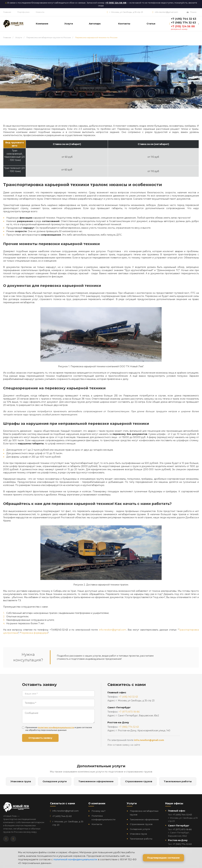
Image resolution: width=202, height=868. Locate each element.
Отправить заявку (40, 738)
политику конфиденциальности (56, 727)
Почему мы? (98, 811)
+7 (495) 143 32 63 (128, 697)
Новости (40, 12)
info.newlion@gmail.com (166, 12)
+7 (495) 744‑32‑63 (62, 816)
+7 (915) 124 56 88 (183, 26)
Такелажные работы (178, 781)
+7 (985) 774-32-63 (129, 727)
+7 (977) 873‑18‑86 (182, 829)
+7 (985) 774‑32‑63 (182, 844)
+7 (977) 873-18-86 (129, 712)
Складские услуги (55, 781)
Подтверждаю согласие (163, 858)
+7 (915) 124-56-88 (116, 3)
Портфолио (23, 12)
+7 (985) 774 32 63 (183, 23)
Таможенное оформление (96, 781)
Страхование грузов (139, 781)
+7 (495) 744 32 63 (184, 19)
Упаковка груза (21, 781)
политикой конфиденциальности (75, 859)
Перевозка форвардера (34, 633)
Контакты (97, 824)
